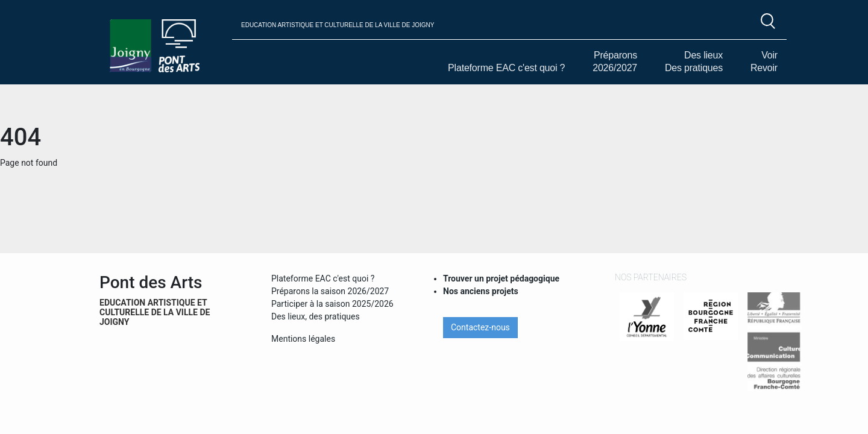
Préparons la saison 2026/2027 (330, 291)
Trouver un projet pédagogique (501, 278)
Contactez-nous (480, 327)
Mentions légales (303, 339)
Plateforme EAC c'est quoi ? (506, 68)
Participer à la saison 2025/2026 (332, 304)
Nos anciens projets (481, 291)
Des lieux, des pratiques (316, 316)
